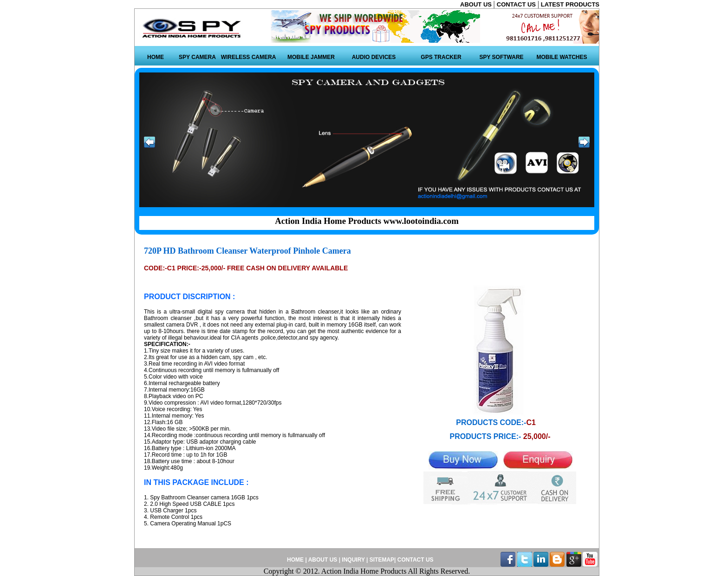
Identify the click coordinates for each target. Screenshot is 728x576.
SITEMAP (382, 560)
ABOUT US (477, 4)
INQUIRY (353, 560)
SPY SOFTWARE (501, 57)
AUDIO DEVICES (374, 57)
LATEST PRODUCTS (570, 4)
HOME (156, 57)
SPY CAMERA (197, 57)
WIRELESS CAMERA (249, 57)
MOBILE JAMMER (311, 57)
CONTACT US (517, 4)
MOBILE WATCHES (562, 57)
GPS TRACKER (441, 57)
